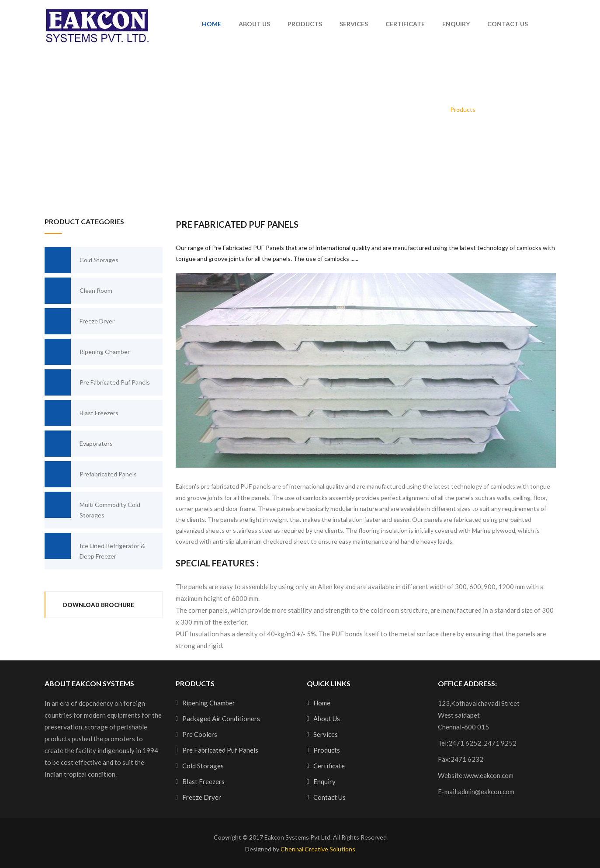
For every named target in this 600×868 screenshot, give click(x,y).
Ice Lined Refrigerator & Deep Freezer (95, 546)
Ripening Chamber (87, 352)
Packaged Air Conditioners (221, 719)
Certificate (405, 24)
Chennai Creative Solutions (318, 849)
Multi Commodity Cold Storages (92, 505)
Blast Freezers (82, 413)
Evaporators (79, 444)
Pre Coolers (200, 734)
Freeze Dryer (80, 321)
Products (305, 24)
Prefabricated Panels (91, 474)
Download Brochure (99, 605)
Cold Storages (82, 260)
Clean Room (78, 291)
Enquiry (456, 24)
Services (354, 24)
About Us (254, 24)
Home (212, 24)
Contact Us (508, 24)
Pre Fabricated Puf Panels (97, 382)
